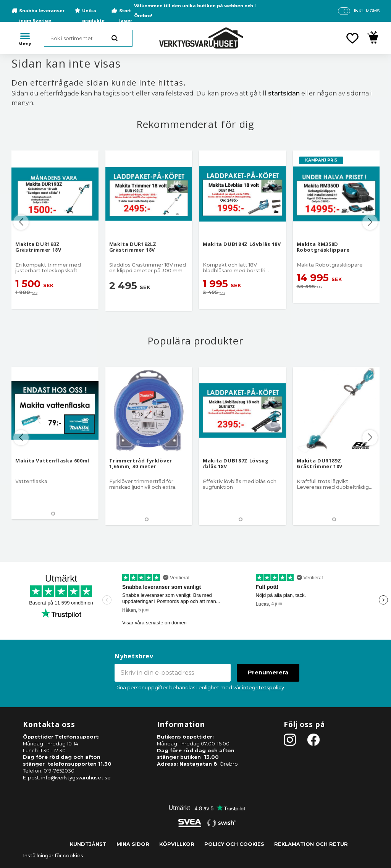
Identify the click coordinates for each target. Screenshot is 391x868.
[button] (352, 38)
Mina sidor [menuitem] (133, 844)
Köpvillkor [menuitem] (177, 844)
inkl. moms (367, 11)
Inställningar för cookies (53, 856)
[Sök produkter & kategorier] (88, 38)
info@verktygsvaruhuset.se (76, 778)
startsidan (284, 93)
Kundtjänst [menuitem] (88, 844)
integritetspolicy (263, 688)
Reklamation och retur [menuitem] (311, 844)
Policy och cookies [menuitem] (234, 844)
